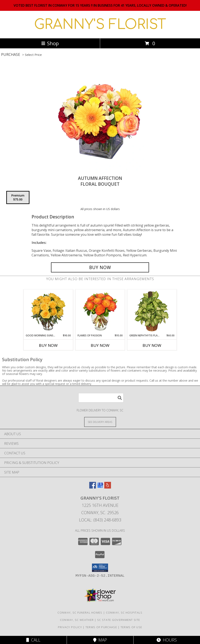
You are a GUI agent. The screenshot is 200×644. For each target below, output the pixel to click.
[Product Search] (101, 398)
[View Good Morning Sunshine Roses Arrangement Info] (48, 312)
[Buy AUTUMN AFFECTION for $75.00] (100, 267)
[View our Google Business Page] (100, 487)
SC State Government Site (119, 620)
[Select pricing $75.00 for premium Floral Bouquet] (18, 198)
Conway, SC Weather (77, 620)
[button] (100, 568)
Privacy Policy (70, 627)
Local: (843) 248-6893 (100, 520)
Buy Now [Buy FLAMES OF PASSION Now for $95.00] (100, 345)
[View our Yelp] (108, 487)
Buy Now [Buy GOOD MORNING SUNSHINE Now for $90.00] (48, 345)
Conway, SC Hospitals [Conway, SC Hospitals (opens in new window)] (124, 613)
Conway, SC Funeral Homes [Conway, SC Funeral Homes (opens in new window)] (80, 613)
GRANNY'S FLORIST (100, 25)
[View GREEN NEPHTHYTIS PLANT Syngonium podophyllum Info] (152, 312)
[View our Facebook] (93, 487)
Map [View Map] (100, 640)
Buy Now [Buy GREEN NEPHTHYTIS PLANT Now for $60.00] (152, 345)
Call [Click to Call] (33, 640)
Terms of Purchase (101, 627)
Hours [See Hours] (167, 640)
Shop (50, 43)
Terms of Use (131, 627)
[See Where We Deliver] (100, 422)
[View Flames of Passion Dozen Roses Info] (100, 312)
